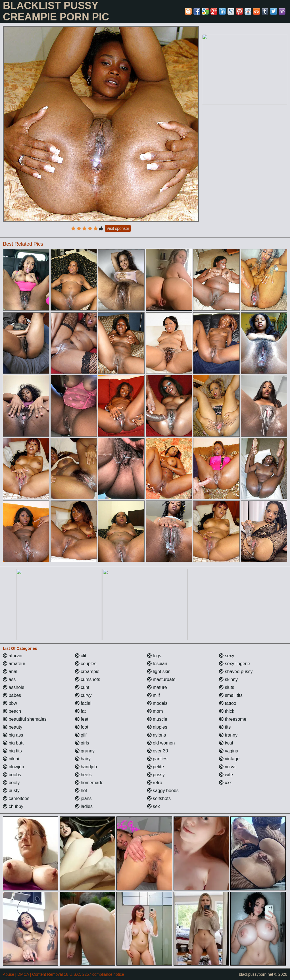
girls (82, 743)
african (12, 656)
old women (161, 743)
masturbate (161, 679)
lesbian (157, 664)
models (157, 703)
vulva (227, 767)
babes (12, 695)
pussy (156, 775)
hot (81, 791)
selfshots (159, 798)
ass (9, 679)
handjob (86, 767)
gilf (81, 735)
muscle (157, 719)
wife (226, 775)
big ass (13, 735)
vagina (229, 751)
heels (83, 775)
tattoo (228, 703)
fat (80, 711)
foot (82, 727)
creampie (87, 672)
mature (157, 687)
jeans (83, 798)
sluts (227, 687)
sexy (227, 656)
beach (12, 711)
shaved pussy (236, 672)
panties (157, 759)
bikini (11, 759)
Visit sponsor (118, 228)
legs (154, 656)
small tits (231, 695)
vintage (229, 759)
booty (11, 783)
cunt (82, 687)
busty (11, 791)
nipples (157, 727)
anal (10, 672)
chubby (13, 806)
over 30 (158, 751)
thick (227, 711)
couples (86, 664)
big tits (12, 751)
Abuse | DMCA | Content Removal (33, 974)
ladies (84, 806)
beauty (12, 727)
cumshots (88, 679)
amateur (14, 664)
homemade (89, 783)
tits (225, 727)
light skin (159, 672)
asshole (14, 687)
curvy (83, 695)
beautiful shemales (25, 719)
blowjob (13, 767)
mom (155, 711)
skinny (228, 679)
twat (226, 743)
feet (82, 719)
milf (154, 695)
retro (155, 783)
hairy (83, 759)
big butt (13, 743)
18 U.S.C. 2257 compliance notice (94, 974)
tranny (228, 735)
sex (154, 806)
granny (85, 751)
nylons (157, 735)
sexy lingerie (234, 664)
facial (83, 703)
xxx (225, 783)
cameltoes (16, 798)
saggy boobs (163, 791)
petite (156, 767)
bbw (10, 703)
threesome (233, 719)
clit (81, 656)
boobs (12, 775)
